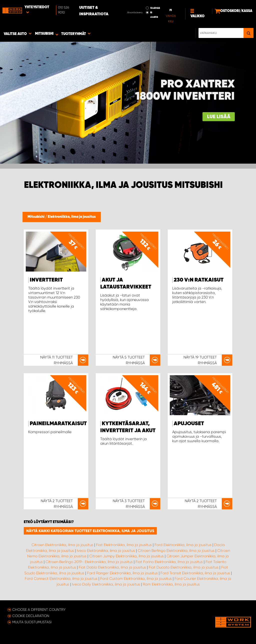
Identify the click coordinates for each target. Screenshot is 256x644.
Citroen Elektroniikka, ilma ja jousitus (62, 545)
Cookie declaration (31, 616)
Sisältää (155, 8)
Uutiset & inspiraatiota (94, 11)
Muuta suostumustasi (32, 622)
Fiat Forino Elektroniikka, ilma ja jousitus (169, 562)
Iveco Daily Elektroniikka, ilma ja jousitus (106, 584)
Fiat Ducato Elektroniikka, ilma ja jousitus (184, 567)
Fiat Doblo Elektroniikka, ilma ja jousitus (112, 567)
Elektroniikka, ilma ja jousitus (72, 217)
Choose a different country (39, 610)
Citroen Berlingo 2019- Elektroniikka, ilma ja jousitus (89, 562)
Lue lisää (219, 117)
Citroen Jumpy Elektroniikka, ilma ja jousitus (126, 556)
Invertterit (46, 280)
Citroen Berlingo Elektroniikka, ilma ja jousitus (176, 551)
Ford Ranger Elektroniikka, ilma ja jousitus (122, 573)
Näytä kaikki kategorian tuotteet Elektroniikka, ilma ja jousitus (90, 531)
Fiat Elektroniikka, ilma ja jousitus (124, 545)
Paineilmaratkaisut (58, 424)
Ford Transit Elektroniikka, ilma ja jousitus (195, 573)
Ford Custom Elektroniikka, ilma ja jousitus (136, 579)
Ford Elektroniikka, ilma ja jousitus (183, 545)
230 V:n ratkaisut (199, 280)
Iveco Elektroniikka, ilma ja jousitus (106, 551)
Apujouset (189, 424)
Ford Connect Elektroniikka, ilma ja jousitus (61, 579)
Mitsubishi (36, 217)
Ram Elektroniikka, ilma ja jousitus (171, 584)
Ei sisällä (154, 15)
